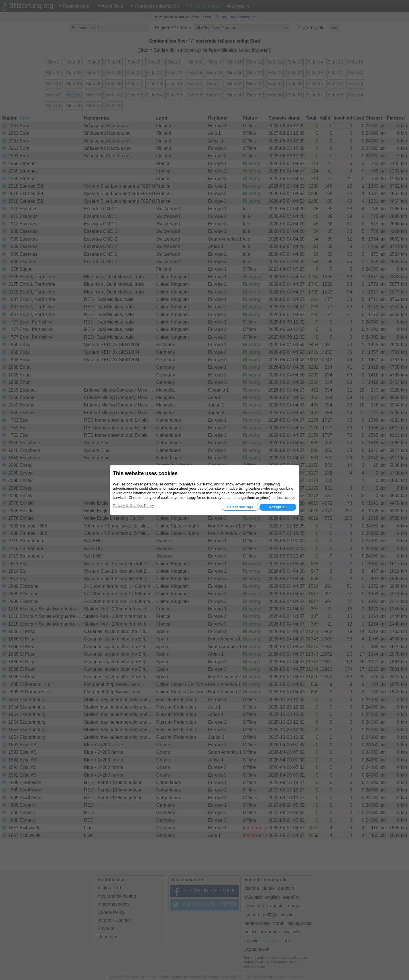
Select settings (240, 507)
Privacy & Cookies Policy (133, 506)
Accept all (278, 507)
